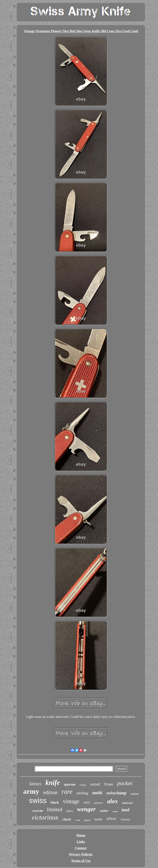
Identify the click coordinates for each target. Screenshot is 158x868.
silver (112, 818)
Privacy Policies (81, 854)
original (135, 794)
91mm (108, 784)
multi (97, 793)
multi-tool (127, 803)
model (98, 819)
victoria (125, 819)
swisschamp (116, 793)
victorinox (45, 817)
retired (95, 784)
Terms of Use (81, 861)
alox (113, 801)
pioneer (99, 803)
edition (50, 792)
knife (53, 783)
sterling (82, 793)
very (87, 802)
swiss (38, 800)
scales (115, 811)
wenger (86, 809)
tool (125, 810)
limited (55, 809)
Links (81, 842)
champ (83, 785)
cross (78, 820)
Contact (81, 848)
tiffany (70, 811)
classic (67, 819)
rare (67, 792)
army (31, 791)
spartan (70, 784)
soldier (104, 811)
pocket (125, 783)
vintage (71, 801)
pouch (87, 820)
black (55, 802)
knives (35, 784)
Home (81, 835)
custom (38, 811)
